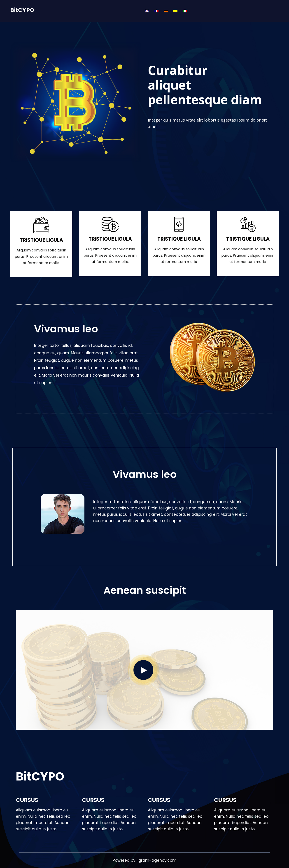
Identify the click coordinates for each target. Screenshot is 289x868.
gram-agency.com (157, 860)
